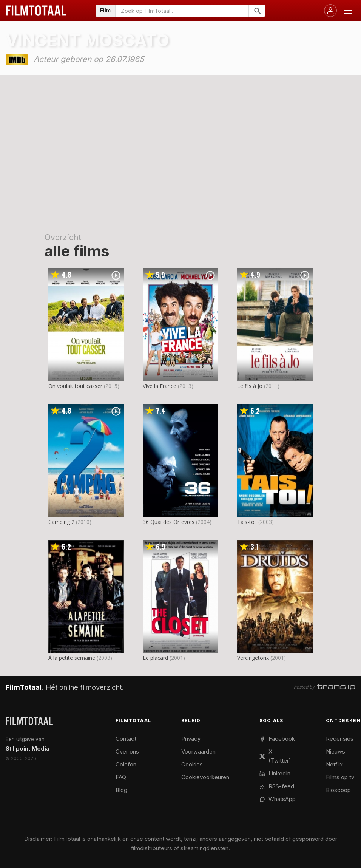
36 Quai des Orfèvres (169, 522)
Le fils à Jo (250, 386)
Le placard (155, 658)
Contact (126, 739)
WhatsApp (278, 799)
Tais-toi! (247, 522)
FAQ (121, 777)
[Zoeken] (257, 11)
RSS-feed (277, 786)
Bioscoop (338, 790)
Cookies (192, 764)
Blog (121, 790)
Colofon (126, 764)
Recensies (340, 739)
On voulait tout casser (75, 386)
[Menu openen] (348, 11)
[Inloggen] (330, 11)
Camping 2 (61, 522)
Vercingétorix (253, 658)
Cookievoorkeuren (205, 777)
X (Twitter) (275, 756)
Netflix (334, 764)
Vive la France (160, 386)
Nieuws (336, 751)
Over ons (127, 751)
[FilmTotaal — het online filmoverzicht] (29, 721)
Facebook (277, 739)
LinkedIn (275, 773)
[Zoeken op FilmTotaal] (182, 11)
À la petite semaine (72, 658)
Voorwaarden (198, 751)
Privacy (191, 739)
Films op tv (340, 777)
